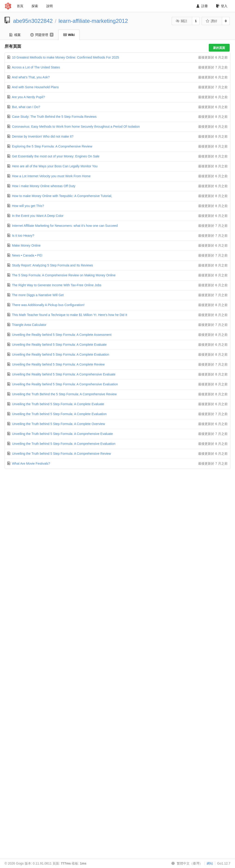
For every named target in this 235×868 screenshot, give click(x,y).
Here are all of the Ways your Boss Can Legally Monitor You (55, 166)
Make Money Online (26, 245)
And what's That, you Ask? (31, 77)
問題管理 (42, 35)
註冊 (202, 6)
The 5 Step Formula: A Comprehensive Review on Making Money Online (64, 275)
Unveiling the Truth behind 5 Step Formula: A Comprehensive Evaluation (64, 444)
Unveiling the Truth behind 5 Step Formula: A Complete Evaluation (59, 414)
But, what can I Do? (26, 107)
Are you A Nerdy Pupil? (28, 97)
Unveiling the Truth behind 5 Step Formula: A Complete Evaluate (58, 404)
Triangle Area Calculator (29, 325)
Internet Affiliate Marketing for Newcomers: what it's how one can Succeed (65, 226)
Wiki (69, 35)
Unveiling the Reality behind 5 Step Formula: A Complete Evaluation (61, 354)
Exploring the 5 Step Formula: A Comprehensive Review (52, 146)
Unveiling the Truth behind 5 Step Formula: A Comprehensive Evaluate (62, 434)
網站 (210, 863)
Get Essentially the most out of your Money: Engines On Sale (56, 156)
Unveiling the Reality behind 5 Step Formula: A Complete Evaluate (59, 345)
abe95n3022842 (33, 21)
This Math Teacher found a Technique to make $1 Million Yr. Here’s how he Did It (70, 315)
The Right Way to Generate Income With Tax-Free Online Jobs (57, 285)
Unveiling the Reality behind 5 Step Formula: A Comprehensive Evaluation (65, 384)
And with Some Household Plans (35, 87)
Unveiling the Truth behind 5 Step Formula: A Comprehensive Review (62, 454)
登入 (222, 6)
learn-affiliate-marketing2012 (93, 21)
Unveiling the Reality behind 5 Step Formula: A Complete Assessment (62, 335)
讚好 (212, 21)
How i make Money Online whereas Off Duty (44, 186)
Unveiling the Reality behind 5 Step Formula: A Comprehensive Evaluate (64, 374)
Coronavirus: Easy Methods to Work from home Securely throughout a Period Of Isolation (76, 127)
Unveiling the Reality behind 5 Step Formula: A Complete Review (58, 364)
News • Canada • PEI (27, 255)
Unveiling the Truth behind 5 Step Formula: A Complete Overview (59, 424)
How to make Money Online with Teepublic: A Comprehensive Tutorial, (62, 196)
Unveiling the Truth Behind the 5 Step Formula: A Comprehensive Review (64, 394)
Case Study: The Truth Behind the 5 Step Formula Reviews (54, 117)
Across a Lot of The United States (36, 67)
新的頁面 (219, 48)
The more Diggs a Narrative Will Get (38, 295)
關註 (182, 21)
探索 (35, 6)
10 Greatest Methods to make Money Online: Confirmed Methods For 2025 (66, 57)
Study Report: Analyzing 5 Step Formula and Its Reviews (53, 265)
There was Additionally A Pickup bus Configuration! (48, 305)
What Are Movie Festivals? (31, 464)
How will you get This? (28, 206)
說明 (50, 6)
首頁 (20, 6)
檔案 (15, 35)
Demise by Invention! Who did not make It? (43, 136)
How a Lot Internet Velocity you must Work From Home (51, 176)
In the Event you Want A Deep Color (38, 216)
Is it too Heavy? (23, 236)
